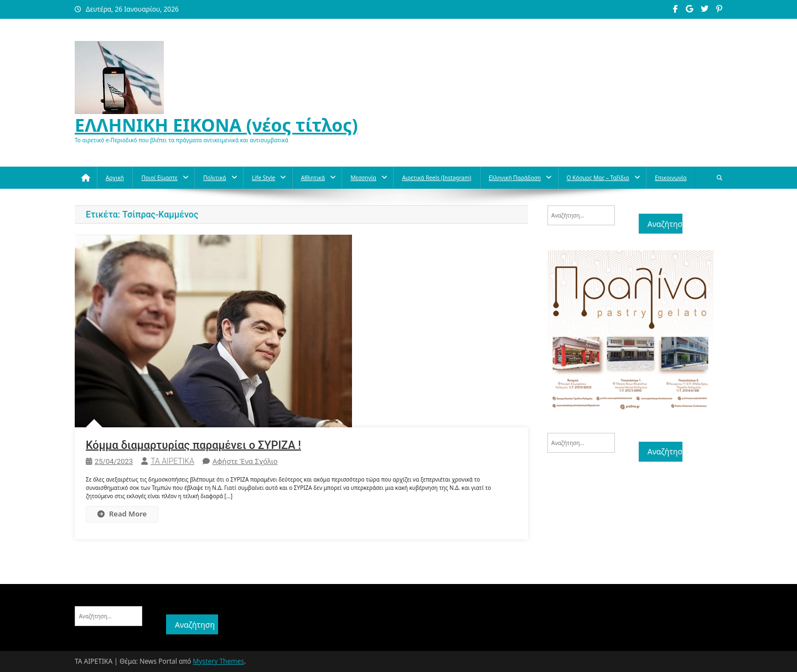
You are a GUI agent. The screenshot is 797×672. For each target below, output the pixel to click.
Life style (263, 178)
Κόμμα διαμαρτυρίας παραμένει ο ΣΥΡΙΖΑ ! (193, 445)
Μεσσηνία (363, 178)
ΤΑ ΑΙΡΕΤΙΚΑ (172, 461)
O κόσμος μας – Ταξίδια (598, 178)
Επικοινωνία (671, 178)
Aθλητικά (313, 178)
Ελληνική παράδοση (515, 178)
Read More (122, 514)
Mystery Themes (218, 661)
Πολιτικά (214, 178)
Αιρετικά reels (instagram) (436, 178)
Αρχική (115, 178)
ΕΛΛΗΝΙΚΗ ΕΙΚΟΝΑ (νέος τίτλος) (216, 125)
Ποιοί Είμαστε (159, 178)
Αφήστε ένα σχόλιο (245, 461)
